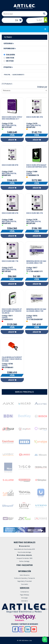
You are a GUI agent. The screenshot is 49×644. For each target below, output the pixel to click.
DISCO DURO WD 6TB (10, 213)
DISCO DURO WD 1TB (10, 261)
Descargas (24, 598)
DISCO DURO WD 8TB (10, 165)
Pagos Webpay (25, 595)
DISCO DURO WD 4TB (35, 117)
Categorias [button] (9, 44)
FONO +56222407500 (24, 565)
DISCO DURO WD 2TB (35, 213)
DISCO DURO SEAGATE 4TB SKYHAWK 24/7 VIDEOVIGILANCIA (12, 311)
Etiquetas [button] (9, 67)
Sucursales (25, 584)
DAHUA (29, 173)
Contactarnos (25, 592)
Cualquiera (10, 55)
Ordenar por (42, 87)
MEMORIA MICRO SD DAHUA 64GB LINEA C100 (36, 262)
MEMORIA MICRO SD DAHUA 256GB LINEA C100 (36, 310)
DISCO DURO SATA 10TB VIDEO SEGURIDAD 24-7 (12, 118)
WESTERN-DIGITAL (9, 125)
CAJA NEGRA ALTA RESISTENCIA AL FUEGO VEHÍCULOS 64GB (12, 359)
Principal (7, 75)
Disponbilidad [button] (10, 49)
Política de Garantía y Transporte (25, 578)
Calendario (24, 601)
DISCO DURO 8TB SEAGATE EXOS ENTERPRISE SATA (36, 166)
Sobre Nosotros (25, 575)
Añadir (12, 140)
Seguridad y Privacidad (24, 581)
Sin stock (10, 61)
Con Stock (10, 58)
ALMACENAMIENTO (18, 75)
